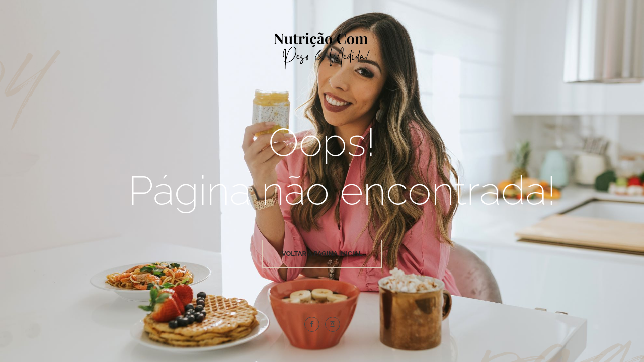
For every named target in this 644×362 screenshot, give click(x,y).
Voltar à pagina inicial (322, 254)
